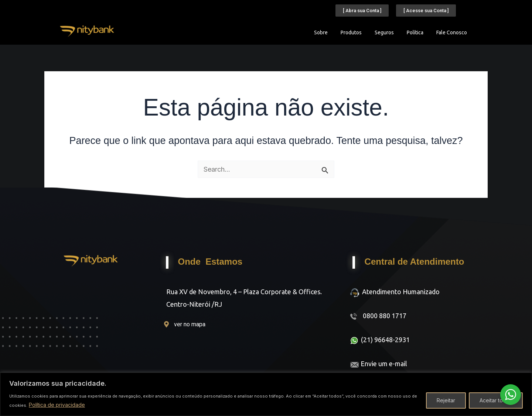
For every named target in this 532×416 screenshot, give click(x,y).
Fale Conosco (452, 32)
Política (415, 32)
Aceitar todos (496, 400)
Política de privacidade (57, 405)
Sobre (321, 32)
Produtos (351, 32)
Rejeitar (446, 400)
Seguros (384, 32)
